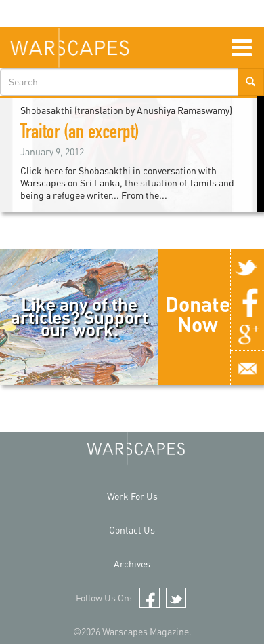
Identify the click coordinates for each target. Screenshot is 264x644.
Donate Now (198, 314)
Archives (132, 564)
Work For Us (132, 496)
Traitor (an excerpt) (80, 134)
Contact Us (132, 530)
